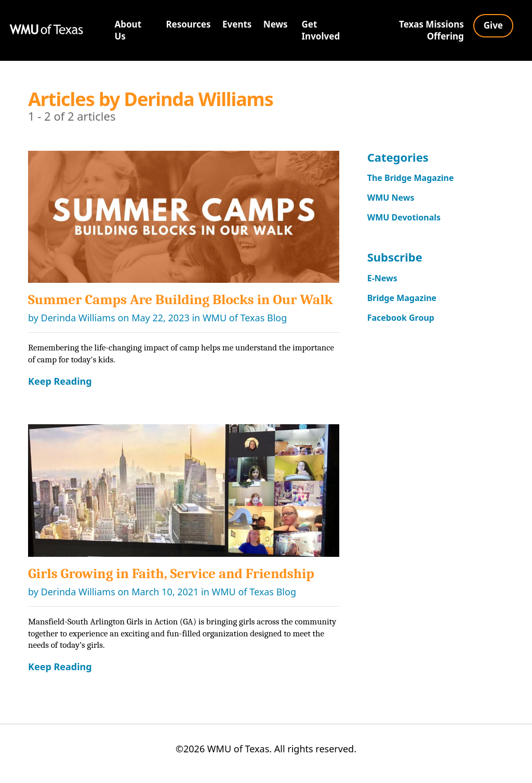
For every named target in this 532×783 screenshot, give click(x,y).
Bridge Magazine (406, 304)
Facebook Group (405, 324)
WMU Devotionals (409, 220)
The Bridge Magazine (416, 178)
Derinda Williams (78, 318)
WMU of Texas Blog (245, 318)
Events (237, 24)
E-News (384, 282)
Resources (188, 24)
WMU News (394, 200)
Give (493, 25)
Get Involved (321, 30)
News (276, 24)
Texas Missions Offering (431, 30)
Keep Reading (60, 381)
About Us (128, 30)
